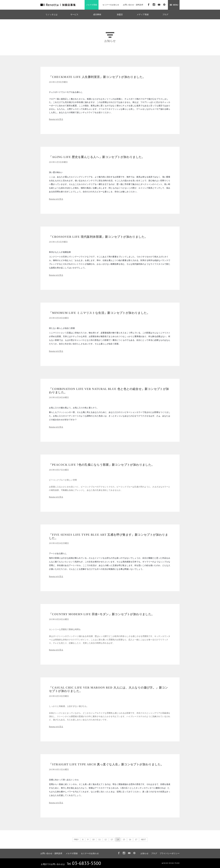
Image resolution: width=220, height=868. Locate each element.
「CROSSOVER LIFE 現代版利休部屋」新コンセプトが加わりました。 (98, 237)
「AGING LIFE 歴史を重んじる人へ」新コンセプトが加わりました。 (97, 157)
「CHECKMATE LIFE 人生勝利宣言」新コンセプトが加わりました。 (97, 77)
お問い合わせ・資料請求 (133, 5)
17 (136, 839)
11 (99, 839)
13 (112, 839)
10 (93, 839)
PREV (76, 839)
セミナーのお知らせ (111, 5)
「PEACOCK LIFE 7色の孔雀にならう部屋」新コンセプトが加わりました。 (102, 465)
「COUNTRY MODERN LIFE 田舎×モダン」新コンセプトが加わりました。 (102, 614)
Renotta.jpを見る (56, 119)
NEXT (143, 839)
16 (130, 839)
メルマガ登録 (92, 5)
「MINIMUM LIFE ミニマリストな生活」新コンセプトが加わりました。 (99, 313)
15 (124, 839)
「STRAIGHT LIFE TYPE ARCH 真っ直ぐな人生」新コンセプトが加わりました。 (106, 764)
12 (106, 839)
